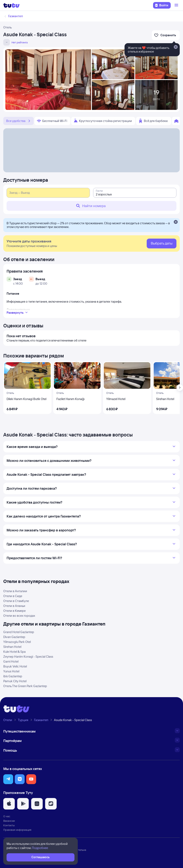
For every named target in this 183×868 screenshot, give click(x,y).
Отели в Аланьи (14, 606)
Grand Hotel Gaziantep (19, 632)
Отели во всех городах (19, 616)
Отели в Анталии (15, 591)
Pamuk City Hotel (15, 681)
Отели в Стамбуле (16, 601)
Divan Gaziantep (14, 637)
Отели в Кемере (14, 611)
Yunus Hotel (11, 671)
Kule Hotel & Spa (14, 652)
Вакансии (9, 821)
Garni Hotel (11, 661)
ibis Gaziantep (13, 676)
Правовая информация (17, 830)
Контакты (9, 825)
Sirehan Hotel (12, 647)
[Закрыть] (176, 222)
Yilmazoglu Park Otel (17, 642)
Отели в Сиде (13, 596)
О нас (7, 816)
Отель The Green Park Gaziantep (25, 686)
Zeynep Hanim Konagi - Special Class (28, 657)
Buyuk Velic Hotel (15, 666)
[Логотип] (11, 5)
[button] (8, 779)
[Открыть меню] (177, 5)
